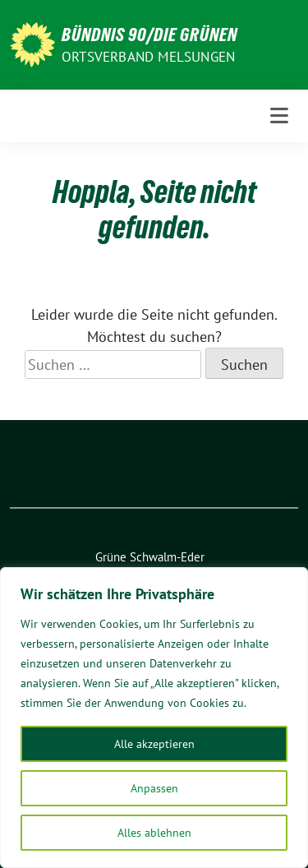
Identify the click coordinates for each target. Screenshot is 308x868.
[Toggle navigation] (279, 116)
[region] (154, 718)
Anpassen (154, 788)
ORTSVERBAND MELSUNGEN (148, 57)
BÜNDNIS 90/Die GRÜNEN (149, 35)
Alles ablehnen (154, 833)
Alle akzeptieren (154, 744)
